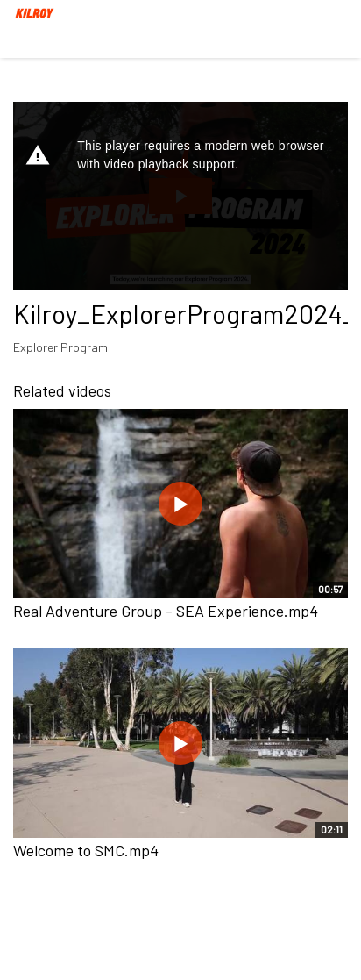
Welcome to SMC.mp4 (86, 850)
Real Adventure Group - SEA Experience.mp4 (166, 611)
